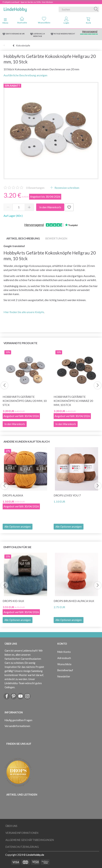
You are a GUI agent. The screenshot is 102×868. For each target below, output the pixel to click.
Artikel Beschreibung (23, 238)
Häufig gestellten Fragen (18, 720)
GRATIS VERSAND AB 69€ (15, 34)
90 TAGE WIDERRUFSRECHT (64, 34)
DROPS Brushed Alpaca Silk (74, 601)
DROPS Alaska (13, 495)
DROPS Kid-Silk (13, 601)
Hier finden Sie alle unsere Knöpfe (24, 312)
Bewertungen (35, 188)
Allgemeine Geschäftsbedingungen (30, 840)
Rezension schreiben (67, 188)
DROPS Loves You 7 (67, 495)
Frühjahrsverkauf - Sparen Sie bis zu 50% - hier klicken (28, 2)
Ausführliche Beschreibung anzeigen (25, 75)
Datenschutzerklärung (22, 847)
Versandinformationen (17, 726)
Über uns (11, 826)
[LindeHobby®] (15, 9)
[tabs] (89, 21)
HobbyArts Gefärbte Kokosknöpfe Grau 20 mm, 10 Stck (25, 401)
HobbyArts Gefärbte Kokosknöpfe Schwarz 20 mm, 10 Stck (73, 401)
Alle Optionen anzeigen (18, 527)
